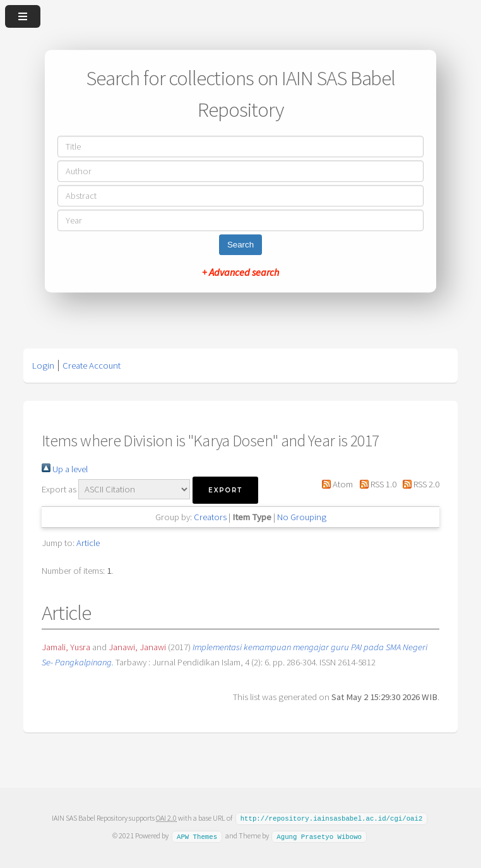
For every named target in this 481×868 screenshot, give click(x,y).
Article (88, 543)
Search (240, 245)
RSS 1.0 (375, 484)
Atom (335, 484)
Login (43, 366)
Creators (210, 517)
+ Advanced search (240, 272)
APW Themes (197, 835)
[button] (225, 490)
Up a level (65, 469)
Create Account (92, 366)
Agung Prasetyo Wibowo (319, 835)
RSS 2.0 (419, 484)
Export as (59, 489)
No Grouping (302, 517)
